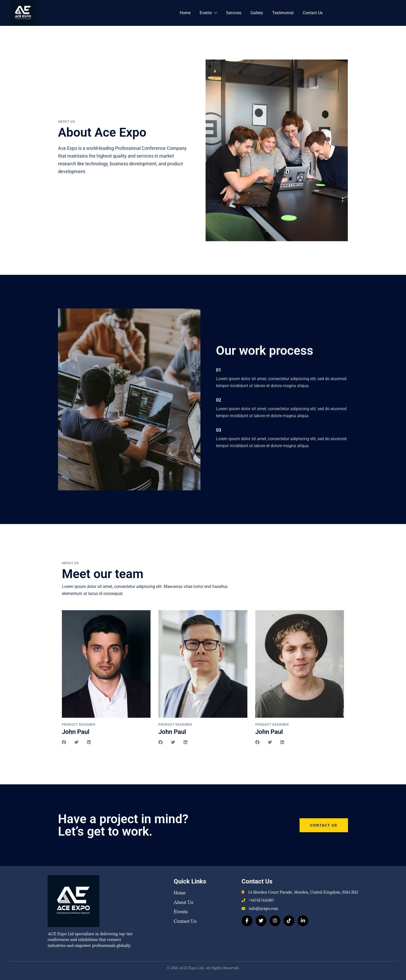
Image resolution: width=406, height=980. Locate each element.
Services (234, 13)
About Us (183, 902)
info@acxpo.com (263, 908)
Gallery (257, 13)
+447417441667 (261, 900)
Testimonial (283, 13)
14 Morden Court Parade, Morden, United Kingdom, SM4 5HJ (303, 892)
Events (206, 13)
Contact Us (313, 13)
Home (185, 13)
